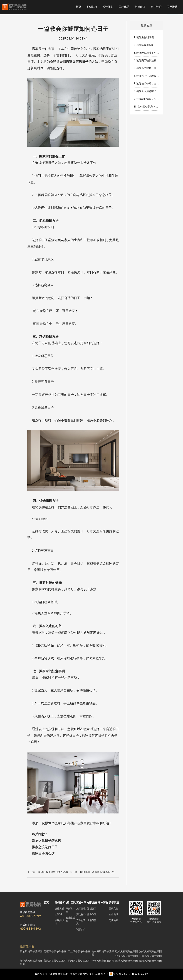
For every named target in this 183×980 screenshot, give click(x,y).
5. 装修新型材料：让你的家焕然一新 (146, 68)
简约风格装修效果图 (79, 961)
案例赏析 (92, 7)
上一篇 (48, 873)
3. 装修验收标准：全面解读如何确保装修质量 (146, 53)
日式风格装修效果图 (150, 956)
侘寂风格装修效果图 (55, 951)
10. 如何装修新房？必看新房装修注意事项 (146, 107)
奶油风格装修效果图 (31, 951)
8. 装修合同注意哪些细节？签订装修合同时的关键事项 (146, 91)
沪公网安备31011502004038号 (131, 974)
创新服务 (140, 7)
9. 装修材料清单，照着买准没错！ (146, 99)
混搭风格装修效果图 (127, 961)
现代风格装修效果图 (150, 961)
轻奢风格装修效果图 (103, 961)
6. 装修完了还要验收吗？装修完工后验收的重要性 (146, 76)
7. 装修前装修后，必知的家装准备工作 (146, 84)
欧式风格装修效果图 (127, 951)
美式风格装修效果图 (55, 961)
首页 (78, 7)
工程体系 (124, 7)
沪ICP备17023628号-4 (96, 974)
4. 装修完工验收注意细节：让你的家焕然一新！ (146, 60)
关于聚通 (172, 7)
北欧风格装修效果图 (127, 956)
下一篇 (93, 873)
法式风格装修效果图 (150, 951)
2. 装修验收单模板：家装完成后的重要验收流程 (146, 45)
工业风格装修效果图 (79, 951)
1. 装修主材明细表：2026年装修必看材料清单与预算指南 (146, 37)
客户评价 (156, 7)
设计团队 (108, 7)
